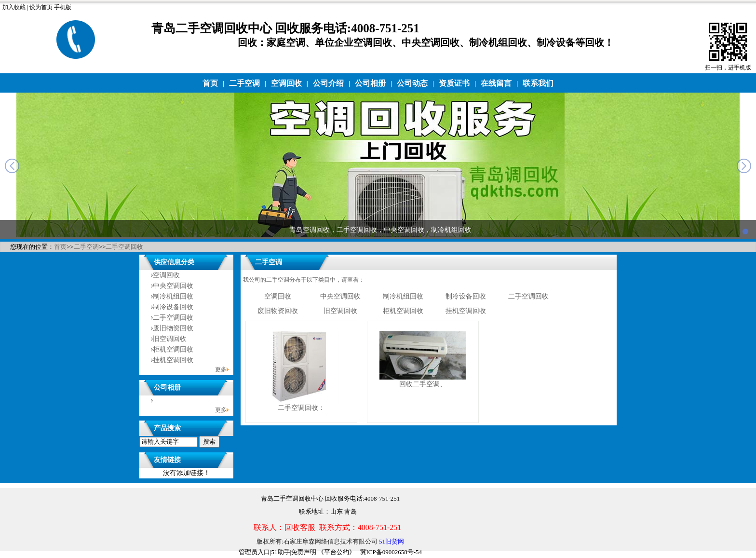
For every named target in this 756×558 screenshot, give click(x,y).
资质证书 (454, 83)
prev (12, 166)
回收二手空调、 (423, 384)
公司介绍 (328, 83)
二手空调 (244, 83)
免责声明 (304, 552)
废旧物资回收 (173, 328)
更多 (221, 369)
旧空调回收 (170, 339)
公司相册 (370, 83)
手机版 (63, 7)
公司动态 (412, 83)
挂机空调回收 (173, 360)
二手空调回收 (124, 247)
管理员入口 (254, 552)
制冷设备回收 (173, 307)
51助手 (281, 552)
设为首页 (41, 7)
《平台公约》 (337, 552)
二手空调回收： (301, 408)
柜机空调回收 (173, 349)
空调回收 (286, 83)
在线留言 (496, 83)
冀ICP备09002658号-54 (391, 552)
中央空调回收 (173, 286)
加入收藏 (14, 7)
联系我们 (538, 83)
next (744, 166)
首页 (210, 83)
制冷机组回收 (173, 296)
